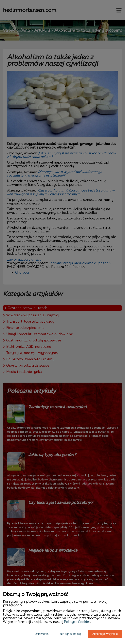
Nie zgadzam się (70, 634)
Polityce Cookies (77, 622)
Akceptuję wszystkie (105, 634)
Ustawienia (42, 634)
